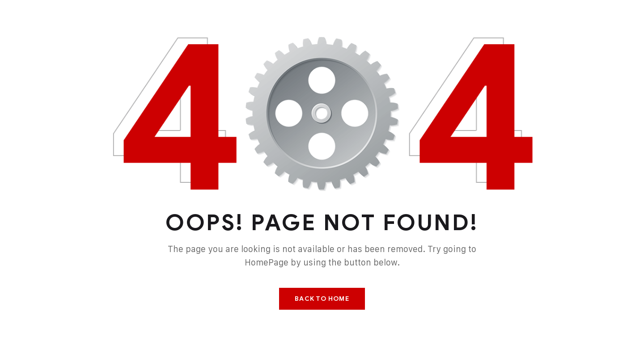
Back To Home (322, 299)
